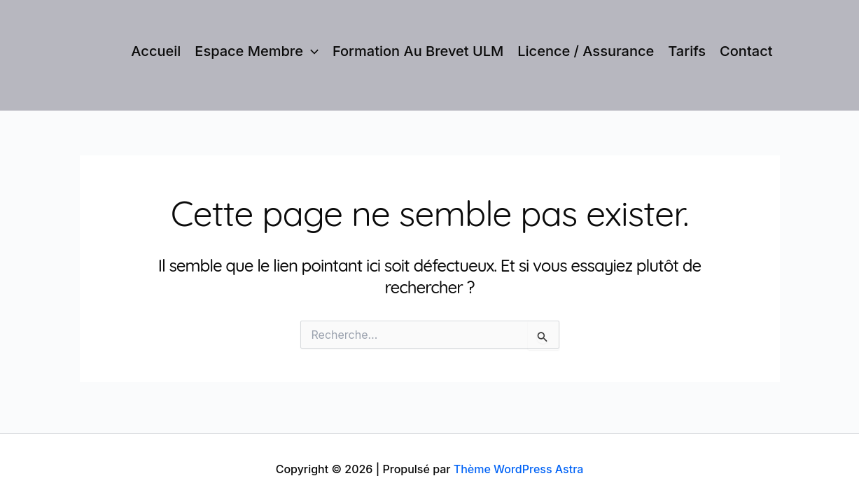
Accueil (156, 51)
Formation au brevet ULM (418, 51)
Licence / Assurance (586, 51)
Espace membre (257, 51)
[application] (311, 51)
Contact (746, 51)
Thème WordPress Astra (519, 469)
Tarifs (687, 51)
